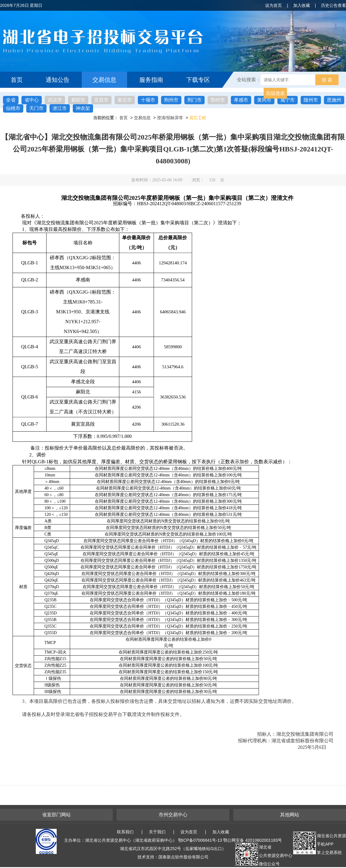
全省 (11, 100)
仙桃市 (13, 108)
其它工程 (198, 118)
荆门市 (194, 100)
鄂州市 (218, 100)
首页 (17, 80)
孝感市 (241, 100)
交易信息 (104, 80)
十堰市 (148, 100)
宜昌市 (101, 100)
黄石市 (125, 100)
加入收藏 (302, 5)
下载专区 (198, 80)
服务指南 (151, 80)
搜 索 (327, 80)
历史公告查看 (333, 5)
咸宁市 (288, 100)
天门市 (36, 108)
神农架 (83, 108)
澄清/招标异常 (170, 118)
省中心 (32, 100)
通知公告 (58, 80)
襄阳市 (78, 100)
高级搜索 (275, 93)
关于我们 (157, 832)
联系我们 (125, 832)
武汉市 (55, 100)
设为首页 (274, 5)
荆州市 (171, 100)
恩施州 (334, 100)
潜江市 (60, 108)
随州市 (311, 100)
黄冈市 (264, 100)
